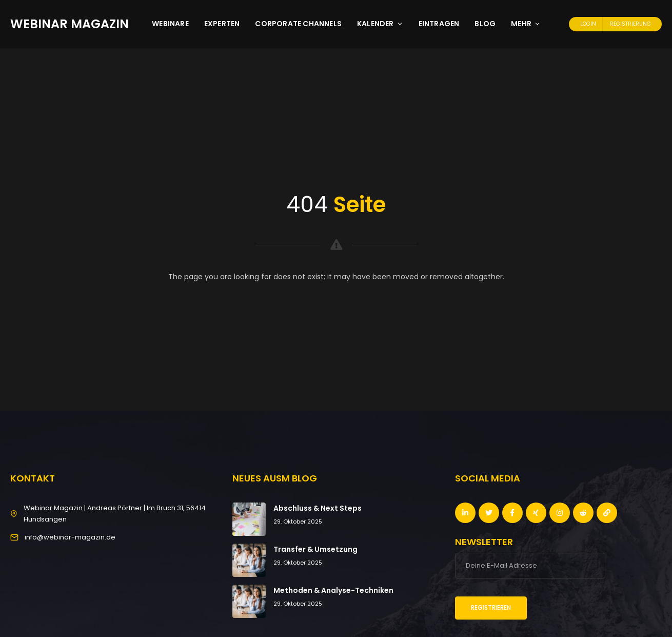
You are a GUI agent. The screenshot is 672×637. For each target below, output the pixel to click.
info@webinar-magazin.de (70, 537)
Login (588, 24)
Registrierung (630, 24)
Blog (485, 24)
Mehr (526, 24)
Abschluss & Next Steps (318, 508)
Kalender (380, 24)
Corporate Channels (298, 24)
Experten (222, 24)
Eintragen (439, 24)
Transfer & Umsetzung (315, 549)
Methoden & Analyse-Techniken (333, 590)
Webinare (170, 24)
